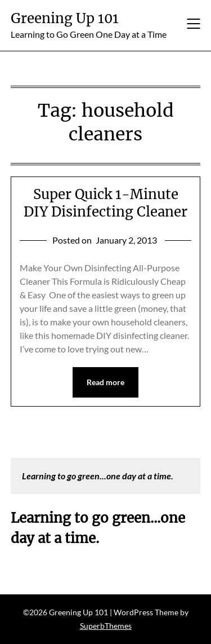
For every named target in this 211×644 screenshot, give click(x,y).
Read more (105, 382)
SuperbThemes (106, 626)
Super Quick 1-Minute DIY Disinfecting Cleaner (105, 203)
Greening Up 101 (65, 18)
